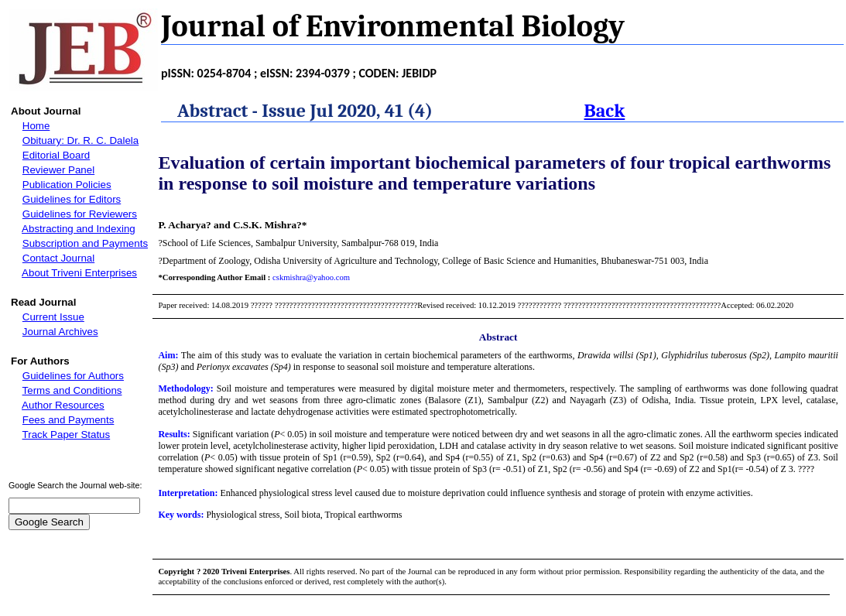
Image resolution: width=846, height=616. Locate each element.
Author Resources (63, 405)
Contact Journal (58, 258)
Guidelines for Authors (73, 376)
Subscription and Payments (85, 243)
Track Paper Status (67, 435)
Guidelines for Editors (72, 199)
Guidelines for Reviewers (80, 214)
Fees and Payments (69, 420)
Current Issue (53, 317)
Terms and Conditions (72, 390)
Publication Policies (67, 185)
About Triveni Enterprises (79, 273)
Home (36, 126)
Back (605, 111)
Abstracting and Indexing (79, 229)
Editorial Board (56, 155)
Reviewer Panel (58, 170)
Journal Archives (60, 332)
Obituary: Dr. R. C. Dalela (80, 140)
